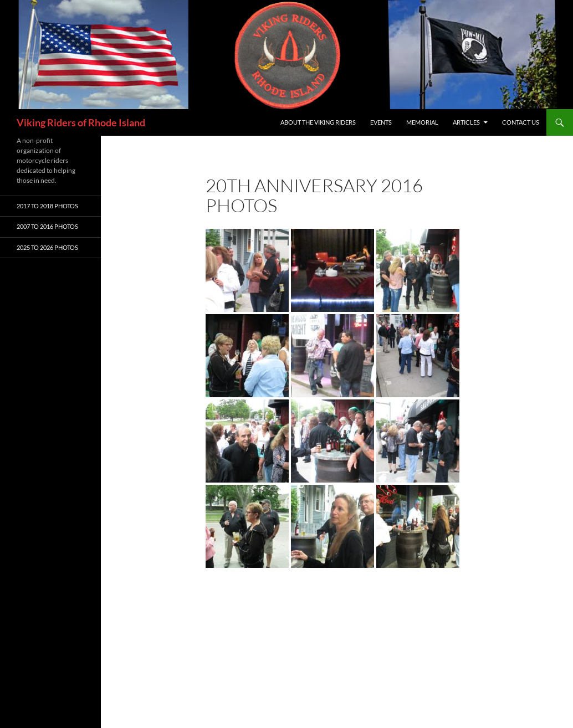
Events (381, 122)
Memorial (422, 122)
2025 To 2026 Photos (47, 247)
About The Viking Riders (318, 122)
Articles (466, 122)
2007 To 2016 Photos (47, 226)
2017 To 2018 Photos (47, 206)
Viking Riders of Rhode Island (81, 122)
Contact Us (521, 122)
